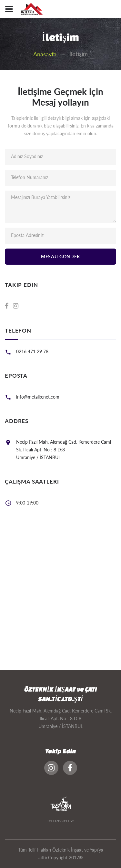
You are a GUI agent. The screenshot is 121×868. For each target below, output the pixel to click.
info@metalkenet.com (38, 397)
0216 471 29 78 (32, 351)
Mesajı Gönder (60, 256)
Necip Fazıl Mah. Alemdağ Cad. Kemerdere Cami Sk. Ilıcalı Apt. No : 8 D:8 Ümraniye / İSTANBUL (64, 450)
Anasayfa (45, 54)
